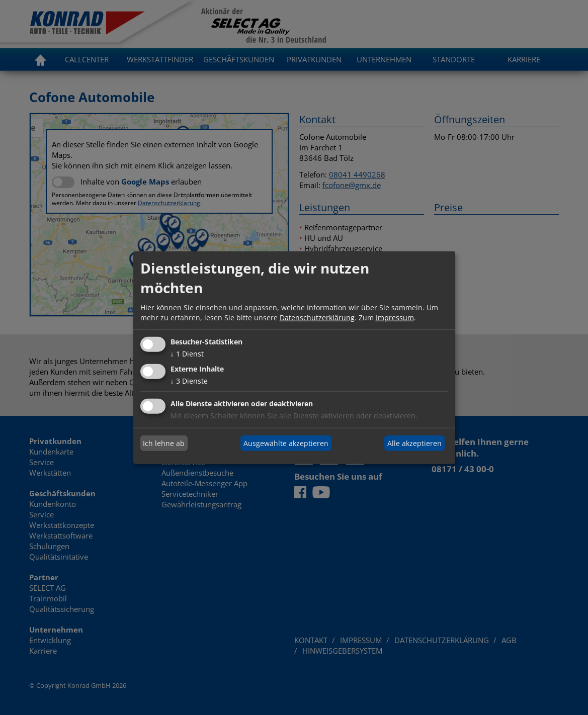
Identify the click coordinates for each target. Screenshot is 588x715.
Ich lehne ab (164, 443)
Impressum (395, 317)
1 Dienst (187, 354)
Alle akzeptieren (414, 443)
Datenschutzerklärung (317, 317)
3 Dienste (189, 381)
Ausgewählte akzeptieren (286, 443)
